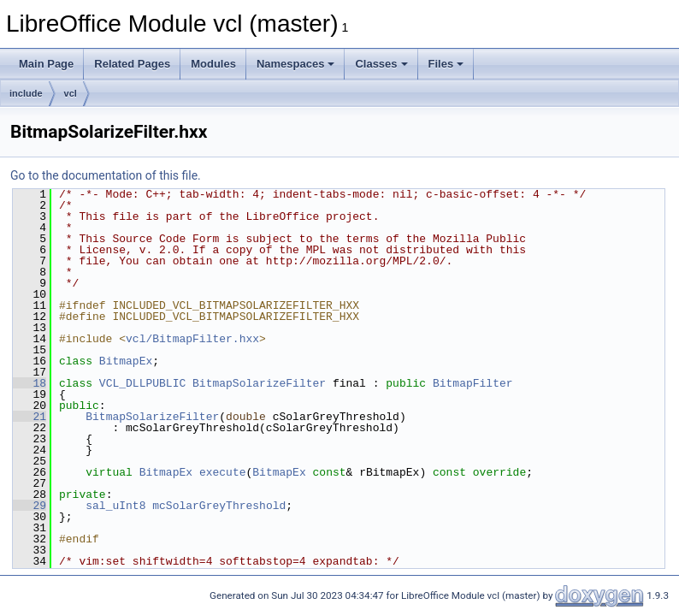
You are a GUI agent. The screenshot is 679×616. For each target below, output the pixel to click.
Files (446, 64)
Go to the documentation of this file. (106, 175)
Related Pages (132, 64)
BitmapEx (126, 361)
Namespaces (296, 64)
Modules (213, 64)
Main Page (46, 64)
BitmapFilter (473, 383)
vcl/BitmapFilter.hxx (192, 339)
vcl (71, 93)
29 (30, 506)
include (26, 93)
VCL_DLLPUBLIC (142, 383)
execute (223, 472)
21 (30, 417)
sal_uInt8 (115, 506)
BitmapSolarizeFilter (259, 383)
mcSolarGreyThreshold (219, 506)
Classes (381, 64)
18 (30, 383)
